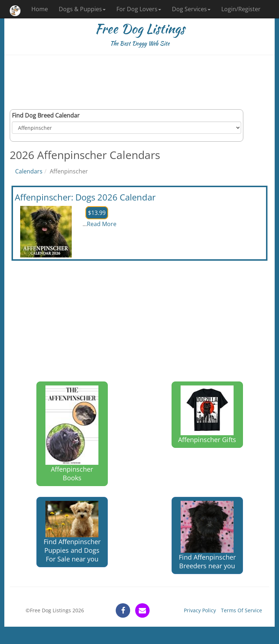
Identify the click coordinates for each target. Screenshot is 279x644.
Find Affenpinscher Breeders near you (207, 535)
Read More (102, 224)
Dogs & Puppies (82, 9)
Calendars (29, 171)
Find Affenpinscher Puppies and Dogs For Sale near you (72, 532)
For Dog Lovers (139, 9)
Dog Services (191, 9)
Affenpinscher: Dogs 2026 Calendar (85, 197)
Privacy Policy (200, 610)
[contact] (142, 610)
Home (40, 9)
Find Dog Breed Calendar (46, 115)
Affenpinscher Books (72, 434)
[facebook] (123, 610)
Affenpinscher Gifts (207, 415)
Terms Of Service (242, 610)
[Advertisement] (139, 82)
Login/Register (241, 9)
